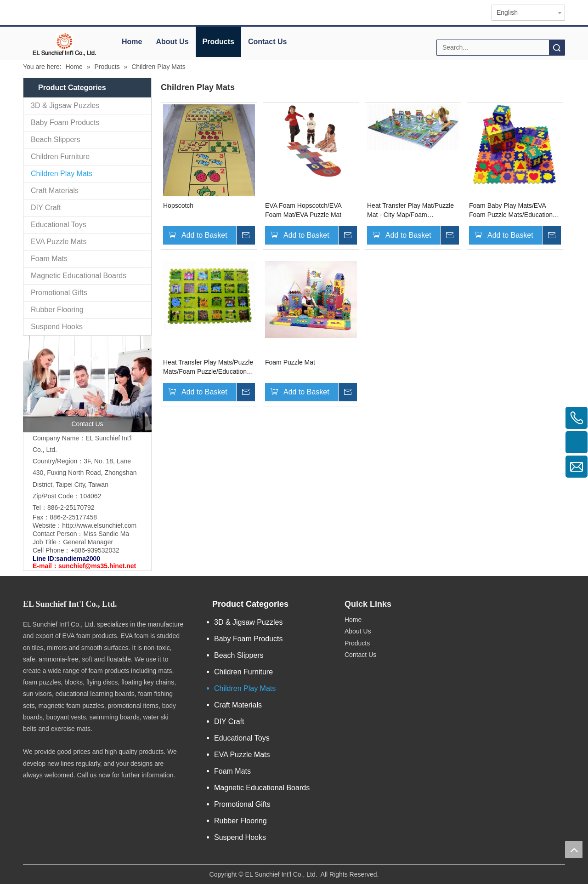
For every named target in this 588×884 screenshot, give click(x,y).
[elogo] (64, 44)
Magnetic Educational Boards (79, 276)
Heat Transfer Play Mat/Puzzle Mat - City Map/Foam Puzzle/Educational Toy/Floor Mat (410, 211)
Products (218, 42)
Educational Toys (59, 225)
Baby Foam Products (65, 123)
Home (132, 42)
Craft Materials (55, 191)
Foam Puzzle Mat (290, 362)
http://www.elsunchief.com (99, 525)
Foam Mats (49, 259)
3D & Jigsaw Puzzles (65, 106)
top (574, 850)
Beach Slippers (56, 140)
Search (557, 48)
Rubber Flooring (57, 310)
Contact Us (267, 42)
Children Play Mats (62, 174)
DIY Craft (46, 208)
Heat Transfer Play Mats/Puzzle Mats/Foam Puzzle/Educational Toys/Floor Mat (208, 367)
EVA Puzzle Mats (59, 242)
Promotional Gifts (59, 293)
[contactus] (87, 384)
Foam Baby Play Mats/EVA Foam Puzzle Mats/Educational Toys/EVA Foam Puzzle (513, 211)
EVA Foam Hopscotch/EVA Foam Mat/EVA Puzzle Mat (303, 210)
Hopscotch (178, 205)
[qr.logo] (450, 600)
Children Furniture (60, 157)
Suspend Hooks (57, 327)
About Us (172, 42)
